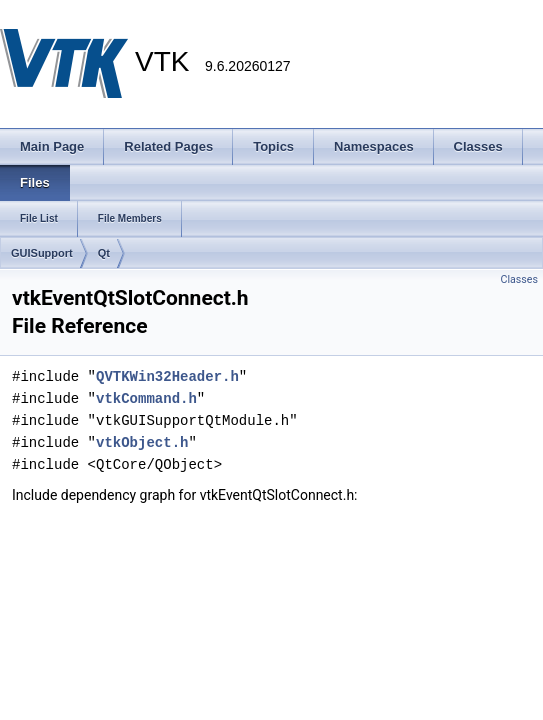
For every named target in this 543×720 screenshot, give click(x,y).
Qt (104, 253)
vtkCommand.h (146, 398)
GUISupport (42, 253)
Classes (519, 279)
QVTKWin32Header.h (167, 376)
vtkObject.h (142, 442)
